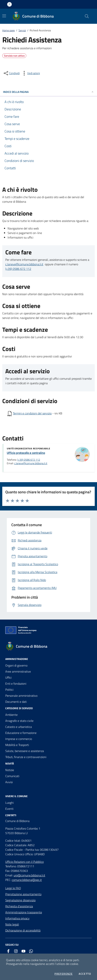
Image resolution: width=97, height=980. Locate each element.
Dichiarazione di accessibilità (23, 930)
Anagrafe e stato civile (19, 721)
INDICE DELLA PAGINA (48, 92)
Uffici (8, 677)
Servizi (22, 30)
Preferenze (64, 974)
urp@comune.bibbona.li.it (29, 875)
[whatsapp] (31, 951)
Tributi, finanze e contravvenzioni (26, 757)
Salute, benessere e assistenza (25, 751)
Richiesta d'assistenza (19, 906)
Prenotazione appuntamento (23, 894)
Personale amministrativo (21, 696)
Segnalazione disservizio (20, 900)
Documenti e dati (16, 702)
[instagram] (16, 951)
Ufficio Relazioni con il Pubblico (24, 862)
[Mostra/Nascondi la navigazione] (4, 16)
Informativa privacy (17, 918)
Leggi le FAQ (13, 888)
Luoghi (9, 803)
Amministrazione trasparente (24, 912)
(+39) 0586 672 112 (18, 269)
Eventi (9, 809)
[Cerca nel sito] (87, 16)
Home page (9, 30)
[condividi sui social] (11, 73)
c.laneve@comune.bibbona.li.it (24, 264)
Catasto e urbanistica (19, 727)
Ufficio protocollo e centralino (26, 453)
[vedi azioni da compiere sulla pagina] (31, 73)
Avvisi (9, 782)
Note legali (12, 924)
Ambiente (11, 715)
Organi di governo (16, 665)
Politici (9, 690)
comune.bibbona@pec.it (27, 880)
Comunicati (12, 776)
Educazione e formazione (21, 733)
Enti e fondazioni (16, 684)
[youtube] (23, 951)
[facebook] (8, 951)
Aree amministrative (18, 671)
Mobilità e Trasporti (17, 745)
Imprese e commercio (19, 739)
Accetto (85, 974)
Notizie (10, 770)
